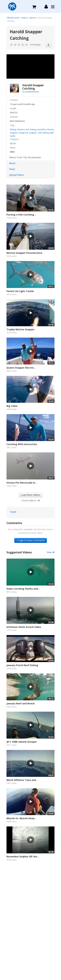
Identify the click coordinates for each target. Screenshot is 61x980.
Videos (24, 18)
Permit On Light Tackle (20, 291)
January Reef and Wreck (21, 703)
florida (50, 129)
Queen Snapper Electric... (21, 368)
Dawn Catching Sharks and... (23, 589)
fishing (13, 129)
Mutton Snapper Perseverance (24, 253)
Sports (33, 18)
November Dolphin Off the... (23, 857)
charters (21, 129)
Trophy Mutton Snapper (20, 329)
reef (27, 129)
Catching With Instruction (22, 444)
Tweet (13, 512)
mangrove (23, 133)
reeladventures (32, 92)
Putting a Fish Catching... (21, 215)
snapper (14, 133)
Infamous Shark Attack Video (24, 627)
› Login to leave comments (31, 540)
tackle (13, 136)
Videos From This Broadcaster (25, 157)
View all (51, 552)
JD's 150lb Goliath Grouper (22, 742)
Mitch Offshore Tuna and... (22, 780)
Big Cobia (12, 406)
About (12, 163)
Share (12, 169)
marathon (42, 129)
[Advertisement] (30, 902)
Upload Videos (17, 175)
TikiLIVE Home (13, 18)
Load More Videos (30, 495)
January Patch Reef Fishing (22, 665)
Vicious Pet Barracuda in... (22, 483)
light (52, 133)
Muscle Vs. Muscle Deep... (21, 818)
